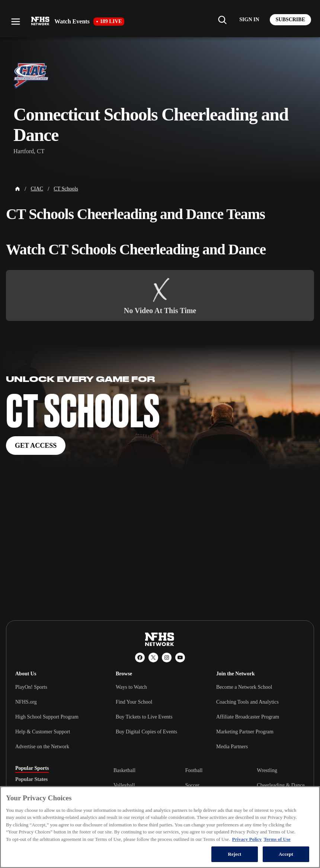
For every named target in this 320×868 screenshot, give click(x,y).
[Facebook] (140, 658)
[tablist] (52, 779)
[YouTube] (180, 658)
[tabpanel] (209, 785)
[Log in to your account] (249, 20)
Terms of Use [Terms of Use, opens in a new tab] (277, 839)
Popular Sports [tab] (32, 768)
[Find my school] (222, 20)
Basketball (124, 770)
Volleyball (124, 785)
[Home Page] (17, 189)
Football (194, 770)
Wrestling (267, 770)
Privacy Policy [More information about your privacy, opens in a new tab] (247, 839)
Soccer (192, 785)
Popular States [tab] (31, 779)
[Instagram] (167, 658)
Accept (286, 854)
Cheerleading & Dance (281, 785)
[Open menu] (16, 22)
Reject (234, 854)
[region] (160, 827)
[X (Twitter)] (153, 658)
